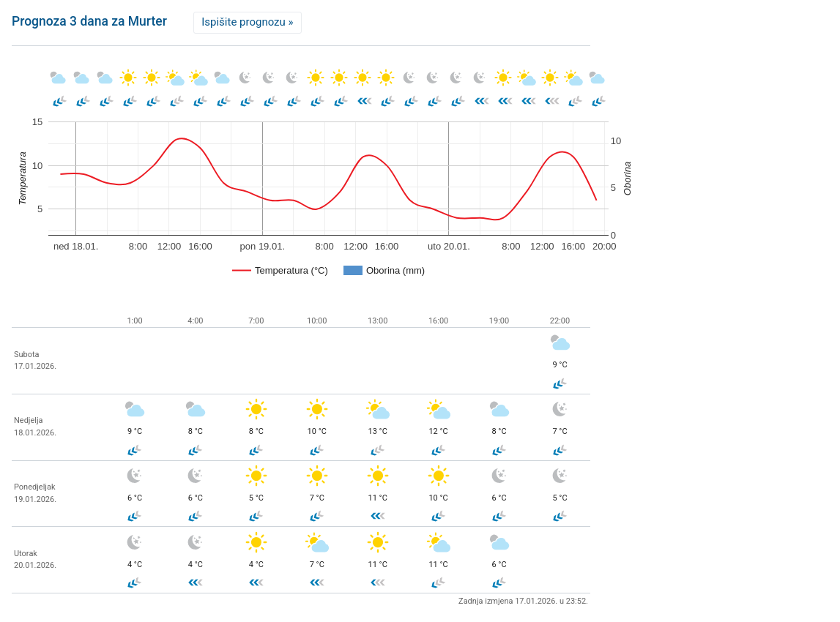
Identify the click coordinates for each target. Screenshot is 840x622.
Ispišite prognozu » (247, 22)
